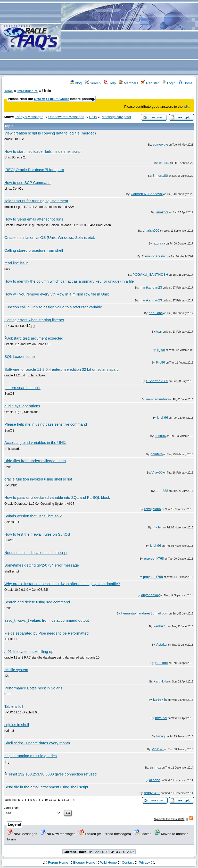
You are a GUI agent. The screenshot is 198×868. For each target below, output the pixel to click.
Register (150, 83)
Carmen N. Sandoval (147, 194)
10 (46, 800)
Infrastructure (27, 91)
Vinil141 (158, 749)
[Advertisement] (129, 38)
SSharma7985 (157, 381)
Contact (128, 862)
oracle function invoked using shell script (38, 479)
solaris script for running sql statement (36, 201)
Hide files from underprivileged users (35, 461)
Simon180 (160, 176)
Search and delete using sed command (37, 602)
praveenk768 (154, 558)
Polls (93, 117)
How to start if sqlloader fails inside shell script (43, 151)
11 (50, 800)
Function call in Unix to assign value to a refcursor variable (53, 307)
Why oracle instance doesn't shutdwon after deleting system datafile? (62, 584)
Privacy (144, 862)
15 (68, 800)
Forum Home (58, 862)
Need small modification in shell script (36, 553)
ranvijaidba (152, 509)
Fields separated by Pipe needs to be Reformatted (47, 633)
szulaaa (159, 243)
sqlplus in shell (17, 725)
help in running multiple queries (31, 756)
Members (128, 83)
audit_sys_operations (22, 406)
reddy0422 (152, 793)
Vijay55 (157, 472)
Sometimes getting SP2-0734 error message (42, 565)
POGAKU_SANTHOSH (150, 275)
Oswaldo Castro (154, 256)
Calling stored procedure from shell (34, 250)
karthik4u (160, 626)
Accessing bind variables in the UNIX (35, 443)
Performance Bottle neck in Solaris (33, 688)
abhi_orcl (156, 313)
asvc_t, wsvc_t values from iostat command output (47, 620)
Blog (76, 83)
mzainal (161, 718)
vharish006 (151, 230)
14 (63, 800)
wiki (186, 107)
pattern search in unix (22, 388)
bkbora (164, 163)
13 (59, 800)
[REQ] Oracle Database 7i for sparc (34, 170)
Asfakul (162, 644)
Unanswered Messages (66, 117)
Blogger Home (84, 862)
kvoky (161, 736)
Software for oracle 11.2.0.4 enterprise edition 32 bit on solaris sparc (61, 369)
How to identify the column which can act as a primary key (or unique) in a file (69, 281)
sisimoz (155, 767)
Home (185, 83)
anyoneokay (151, 595)
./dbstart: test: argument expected (35, 338)
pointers (157, 454)
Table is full (14, 706)
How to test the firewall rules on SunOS (37, 534)
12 (55, 800)
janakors (162, 212)
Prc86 (160, 362)
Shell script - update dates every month (37, 743)
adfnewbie (160, 144)
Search (93, 83)
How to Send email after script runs (34, 219)
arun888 (162, 491)
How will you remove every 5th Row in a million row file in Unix (57, 294)
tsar (159, 331)
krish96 (163, 418)
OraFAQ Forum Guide (52, 99)
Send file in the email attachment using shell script (46, 787)
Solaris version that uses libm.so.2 (33, 516)
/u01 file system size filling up (29, 652)
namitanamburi (157, 399)
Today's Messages (29, 117)
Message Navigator (117, 117)
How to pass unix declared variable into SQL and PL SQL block (57, 498)
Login (169, 83)
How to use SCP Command (27, 183)
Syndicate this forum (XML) (170, 819)
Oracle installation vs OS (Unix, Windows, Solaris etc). (50, 238)
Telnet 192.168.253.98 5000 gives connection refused (52, 774)
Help (110, 83)
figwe (161, 350)
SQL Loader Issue (20, 357)
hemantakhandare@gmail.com (145, 613)
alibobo (155, 780)
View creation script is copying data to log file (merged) (50, 133)
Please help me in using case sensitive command (46, 424)
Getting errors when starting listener (34, 320)
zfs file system (16, 670)
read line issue (17, 263)
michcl (158, 527)
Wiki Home (108, 862)
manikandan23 (151, 287)
